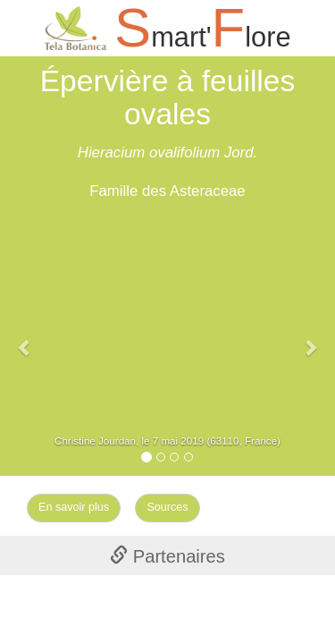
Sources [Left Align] (167, 507)
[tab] (167, 555)
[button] (25, 338)
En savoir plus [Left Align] (74, 507)
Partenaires (167, 556)
